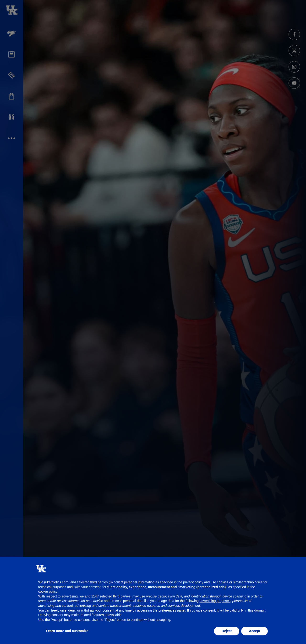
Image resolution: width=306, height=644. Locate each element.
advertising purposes (215, 601)
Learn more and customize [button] (67, 631)
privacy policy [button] (193, 582)
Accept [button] (254, 631)
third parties (122, 596)
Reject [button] (227, 631)
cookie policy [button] (48, 592)
